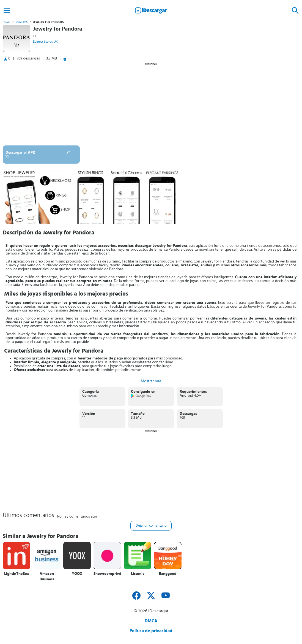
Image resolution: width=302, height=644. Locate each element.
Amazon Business (47, 577)
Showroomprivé (107, 574)
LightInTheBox (17, 574)
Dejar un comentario (151, 526)
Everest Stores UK (45, 42)
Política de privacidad (151, 631)
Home (6, 22)
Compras (22, 22)
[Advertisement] (151, 104)
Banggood (168, 574)
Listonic (138, 574)
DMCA (151, 621)
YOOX (77, 574)
